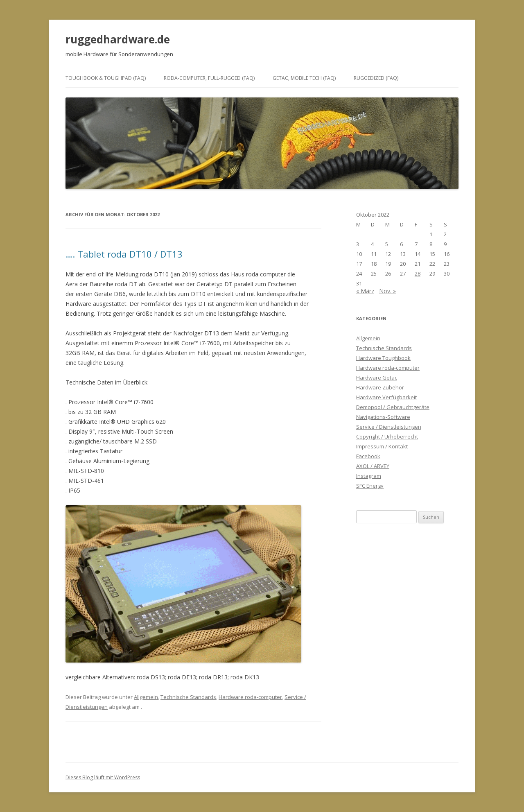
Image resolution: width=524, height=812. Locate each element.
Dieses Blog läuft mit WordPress (103, 777)
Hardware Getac (377, 378)
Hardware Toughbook (383, 358)
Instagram (369, 476)
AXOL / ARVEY (373, 466)
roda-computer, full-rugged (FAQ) (209, 78)
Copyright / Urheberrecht (387, 437)
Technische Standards (188, 697)
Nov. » (387, 291)
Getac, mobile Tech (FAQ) (304, 78)
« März (365, 291)
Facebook (368, 456)
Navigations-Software (383, 417)
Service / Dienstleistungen (389, 427)
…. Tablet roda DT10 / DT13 (124, 254)
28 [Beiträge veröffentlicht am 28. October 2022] (418, 274)
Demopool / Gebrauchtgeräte (393, 407)
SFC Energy (370, 486)
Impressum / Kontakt (382, 446)
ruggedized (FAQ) (376, 78)
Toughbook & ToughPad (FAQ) (106, 78)
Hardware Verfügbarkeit (386, 397)
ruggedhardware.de (118, 39)
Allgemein (146, 697)
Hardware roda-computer (250, 697)
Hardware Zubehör (380, 387)
